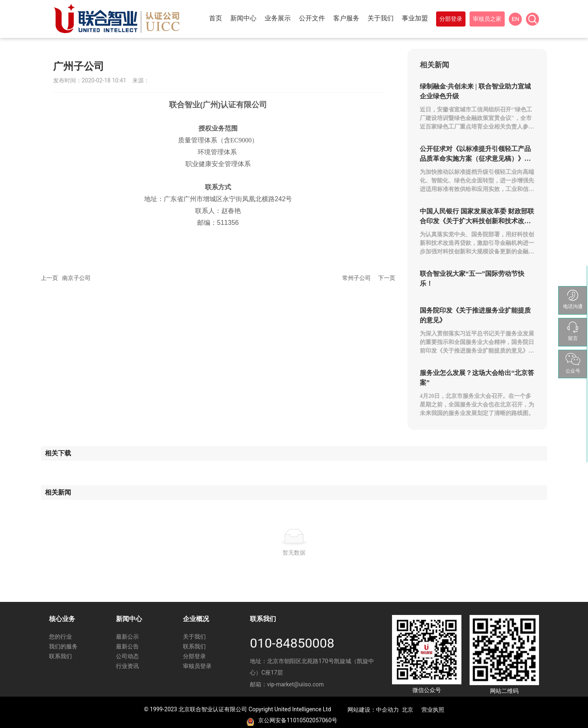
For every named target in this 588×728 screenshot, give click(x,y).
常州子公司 (356, 278)
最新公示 (127, 637)
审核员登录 (197, 666)
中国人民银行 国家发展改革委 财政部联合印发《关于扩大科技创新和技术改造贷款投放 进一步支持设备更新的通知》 (477, 221)
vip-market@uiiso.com (295, 684)
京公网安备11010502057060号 (298, 720)
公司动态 (127, 656)
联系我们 (60, 656)
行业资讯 (127, 666)
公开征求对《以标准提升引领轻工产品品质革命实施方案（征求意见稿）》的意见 (475, 159)
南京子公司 (76, 278)
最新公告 (127, 646)
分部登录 (194, 656)
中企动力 (388, 710)
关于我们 (194, 637)
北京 (408, 710)
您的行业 (60, 637)
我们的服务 (63, 646)
